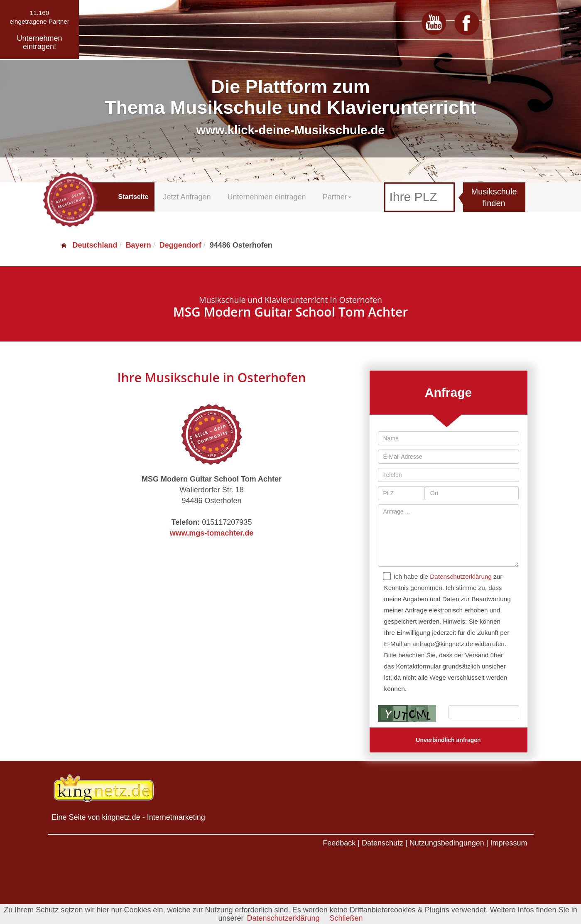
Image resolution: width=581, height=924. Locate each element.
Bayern (139, 245)
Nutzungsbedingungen (447, 843)
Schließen (346, 918)
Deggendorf (180, 245)
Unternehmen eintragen (267, 197)
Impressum (509, 843)
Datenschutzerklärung (461, 576)
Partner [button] (337, 197)
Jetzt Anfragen (187, 197)
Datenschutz (382, 843)
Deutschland (89, 245)
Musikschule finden (494, 198)
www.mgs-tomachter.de (212, 533)
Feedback (339, 843)
